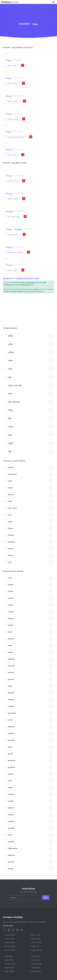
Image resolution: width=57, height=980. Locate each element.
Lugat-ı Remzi (8, 960)
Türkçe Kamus (35, 960)
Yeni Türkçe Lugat (13, 217)
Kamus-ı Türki (12, 65)
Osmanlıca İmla (35, 971)
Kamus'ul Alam (35, 939)
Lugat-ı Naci (8, 956)
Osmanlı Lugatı (8, 968)
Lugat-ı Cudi (34, 946)
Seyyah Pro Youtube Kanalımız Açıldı (21, 278)
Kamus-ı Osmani (9, 950)
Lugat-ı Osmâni (9, 971)
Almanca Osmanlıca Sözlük (16, 137)
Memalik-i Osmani (9, 964)
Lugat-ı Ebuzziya (13, 234)
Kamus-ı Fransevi (13, 101)
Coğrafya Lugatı (36, 964)
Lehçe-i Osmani (13, 83)
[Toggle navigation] (53, 2)
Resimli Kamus (35, 956)
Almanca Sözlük (9, 935)
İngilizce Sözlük (13, 119)
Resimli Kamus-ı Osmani (15, 252)
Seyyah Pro (8, 283)
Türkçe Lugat (35, 968)
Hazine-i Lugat (12, 155)
